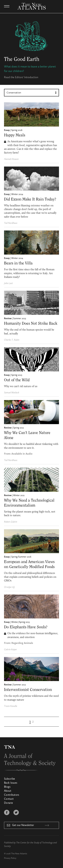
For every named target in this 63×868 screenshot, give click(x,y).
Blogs (7, 787)
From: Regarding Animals (19, 643)
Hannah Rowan (11, 159)
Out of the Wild (17, 380)
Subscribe (10, 779)
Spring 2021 (18, 428)
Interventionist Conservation (28, 690)
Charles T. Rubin (12, 340)
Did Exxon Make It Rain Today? (30, 199)
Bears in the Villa (18, 263)
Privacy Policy (10, 858)
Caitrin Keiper (10, 650)
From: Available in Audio (18, 454)
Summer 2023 (20, 319)
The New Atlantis (19, 854)
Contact (9, 799)
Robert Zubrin (11, 522)
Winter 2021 (19, 495)
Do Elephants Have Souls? (26, 627)
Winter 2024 (17, 194)
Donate (8, 803)
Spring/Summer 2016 (21, 557)
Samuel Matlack (12, 393)
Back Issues (11, 783)
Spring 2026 (17, 130)
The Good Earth (22, 59)
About (8, 791)
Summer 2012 (19, 685)
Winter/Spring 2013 (20, 622)
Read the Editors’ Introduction (21, 77)
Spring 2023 (17, 375)
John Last (8, 283)
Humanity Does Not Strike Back (31, 324)
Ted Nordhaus (11, 223)
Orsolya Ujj (9, 587)
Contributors (12, 795)
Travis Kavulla (11, 706)
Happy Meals (15, 135)
